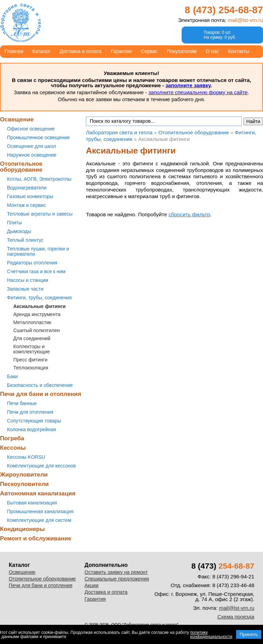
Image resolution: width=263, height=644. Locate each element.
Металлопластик (32, 322)
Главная (14, 51)
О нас (212, 51)
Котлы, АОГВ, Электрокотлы (39, 179)
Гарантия (121, 51)
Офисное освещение (31, 129)
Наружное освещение (32, 155)
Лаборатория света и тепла (20, 23)
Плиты (14, 223)
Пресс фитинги (30, 360)
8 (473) (224, 10)
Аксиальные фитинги (39, 306)
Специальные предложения (117, 579)
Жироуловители (24, 475)
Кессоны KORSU (26, 457)
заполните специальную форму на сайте (198, 92)
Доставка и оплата (81, 51)
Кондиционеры (22, 529)
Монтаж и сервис (26, 205)
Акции (92, 585)
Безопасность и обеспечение (40, 385)
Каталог (41, 51)
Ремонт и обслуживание (36, 538)
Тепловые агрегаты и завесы (40, 214)
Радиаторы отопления (32, 263)
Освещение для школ (31, 146)
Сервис (149, 51)
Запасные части (25, 289)
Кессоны (13, 448)
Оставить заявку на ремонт (116, 572)
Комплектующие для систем (39, 520)
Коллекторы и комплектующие (32, 349)
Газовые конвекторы (30, 196)
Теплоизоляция (31, 368)
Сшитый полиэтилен (36, 330)
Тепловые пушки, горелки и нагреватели (38, 251)
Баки (12, 376)
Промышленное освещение (38, 137)
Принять (249, 634)
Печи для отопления (30, 412)
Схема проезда (236, 617)
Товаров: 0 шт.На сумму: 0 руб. (220, 35)
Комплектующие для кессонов (41, 466)
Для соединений (32, 338)
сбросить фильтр (189, 214)
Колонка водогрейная (31, 429)
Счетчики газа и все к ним (36, 271)
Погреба (12, 438)
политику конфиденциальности (211, 635)
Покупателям (182, 51)
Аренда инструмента (37, 314)
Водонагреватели (27, 188)
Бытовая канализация (32, 503)
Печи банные (22, 403)
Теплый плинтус (25, 240)
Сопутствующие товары (34, 421)
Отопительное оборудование (21, 167)
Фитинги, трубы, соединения (39, 298)
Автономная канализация (38, 493)
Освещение (17, 119)
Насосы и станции (28, 280)
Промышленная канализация (40, 511)
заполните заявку (188, 85)
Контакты (239, 51)
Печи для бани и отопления (41, 394)
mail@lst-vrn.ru (245, 20)
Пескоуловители (24, 484)
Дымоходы (19, 231)
